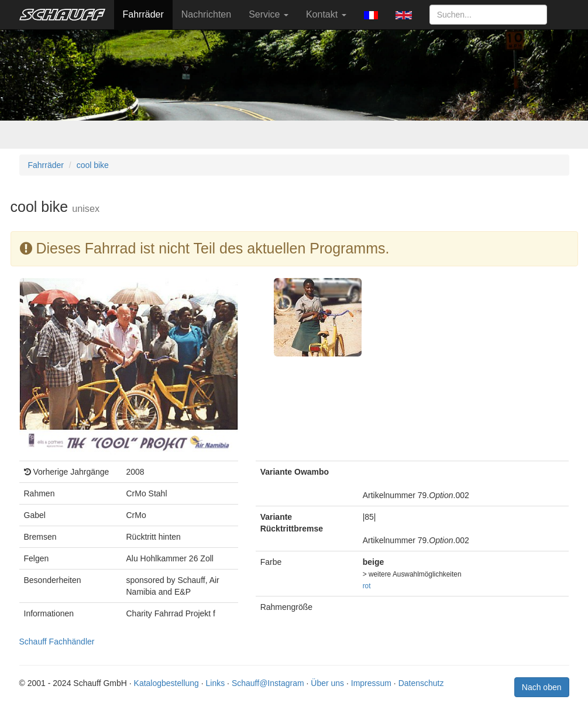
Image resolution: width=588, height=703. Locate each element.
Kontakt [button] (326, 14)
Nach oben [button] (542, 687)
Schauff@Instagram (268, 683)
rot (367, 586)
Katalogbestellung (166, 683)
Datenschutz (421, 683)
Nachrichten (206, 14)
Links (216, 683)
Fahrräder (143, 14)
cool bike (93, 165)
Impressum (371, 683)
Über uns (327, 683)
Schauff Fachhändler (57, 642)
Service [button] (269, 14)
